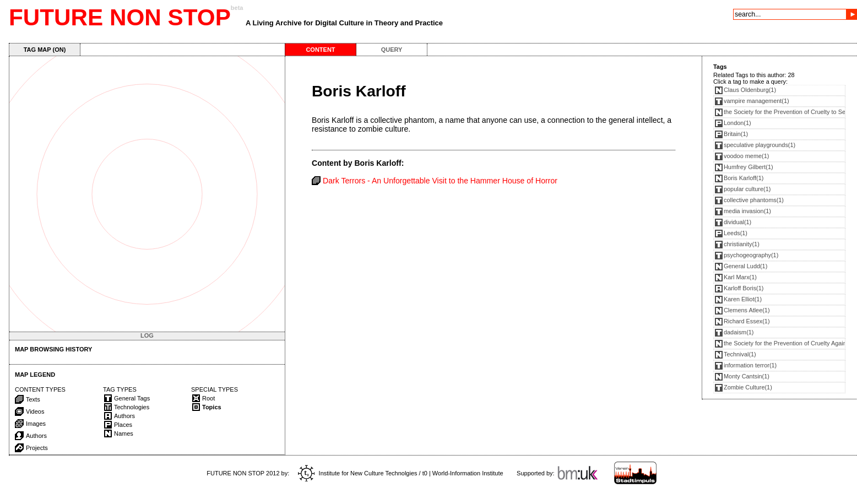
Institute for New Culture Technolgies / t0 (363, 473)
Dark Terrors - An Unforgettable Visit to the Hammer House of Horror (440, 181)
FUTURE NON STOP (120, 17)
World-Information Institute (468, 473)
